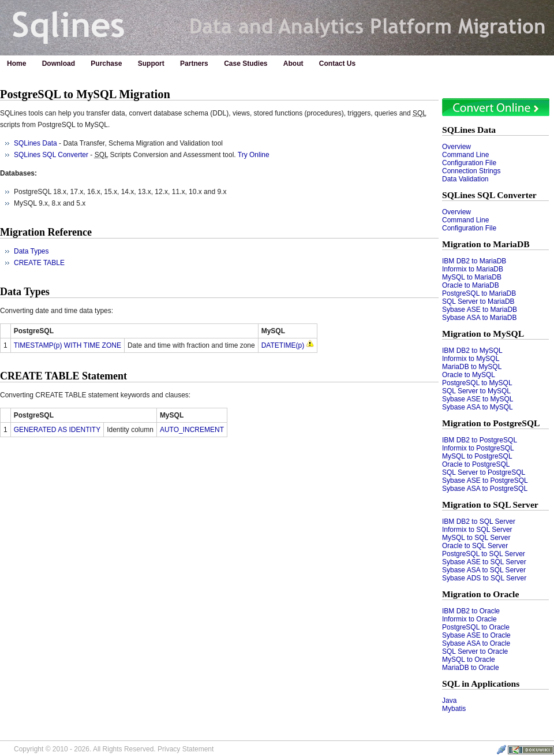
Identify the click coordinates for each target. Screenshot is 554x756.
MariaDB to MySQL (472, 367)
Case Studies (246, 64)
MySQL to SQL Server (476, 538)
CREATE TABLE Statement (63, 376)
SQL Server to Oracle (475, 651)
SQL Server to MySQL (476, 391)
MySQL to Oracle (469, 660)
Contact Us (337, 64)
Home (16, 64)
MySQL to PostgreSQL (477, 456)
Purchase (106, 64)
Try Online (254, 155)
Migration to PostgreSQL (491, 423)
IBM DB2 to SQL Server (479, 522)
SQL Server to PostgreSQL (484, 472)
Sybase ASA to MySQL (478, 407)
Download (59, 64)
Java (449, 701)
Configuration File (469, 163)
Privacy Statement (186, 749)
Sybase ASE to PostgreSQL (485, 481)
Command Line (465, 155)
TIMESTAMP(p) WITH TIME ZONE (68, 345)
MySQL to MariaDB (472, 277)
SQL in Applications (481, 684)
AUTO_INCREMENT (192, 430)
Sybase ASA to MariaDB (479, 318)
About (293, 64)
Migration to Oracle (480, 594)
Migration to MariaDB (486, 244)
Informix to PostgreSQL (478, 448)
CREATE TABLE (39, 263)
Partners (194, 64)
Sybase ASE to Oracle (476, 635)
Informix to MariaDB (473, 269)
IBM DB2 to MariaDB (474, 261)
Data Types (31, 251)
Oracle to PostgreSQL (476, 464)
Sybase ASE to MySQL (478, 399)
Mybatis (454, 709)
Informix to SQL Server (477, 530)
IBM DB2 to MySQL (472, 351)
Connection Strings (471, 171)
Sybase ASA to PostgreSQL (485, 489)
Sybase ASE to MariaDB (480, 310)
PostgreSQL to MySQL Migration (85, 94)
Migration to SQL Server (490, 504)
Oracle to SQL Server (475, 546)
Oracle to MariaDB (471, 285)
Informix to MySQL (471, 359)
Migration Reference (46, 232)
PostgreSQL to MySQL (477, 383)
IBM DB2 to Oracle (471, 611)
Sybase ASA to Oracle (476, 643)
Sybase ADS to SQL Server (484, 578)
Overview (456, 147)
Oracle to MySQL (469, 375)
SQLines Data (469, 130)
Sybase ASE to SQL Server (484, 562)
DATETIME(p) (283, 345)
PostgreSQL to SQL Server (484, 554)
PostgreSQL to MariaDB (479, 293)
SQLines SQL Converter (489, 195)
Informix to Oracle (469, 619)
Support (151, 64)
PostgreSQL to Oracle (476, 627)
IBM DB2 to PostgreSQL (480, 440)
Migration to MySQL (483, 334)
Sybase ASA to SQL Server (484, 570)
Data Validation (465, 179)
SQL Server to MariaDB (478, 301)
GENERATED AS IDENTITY (57, 430)
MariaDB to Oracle (471, 668)
